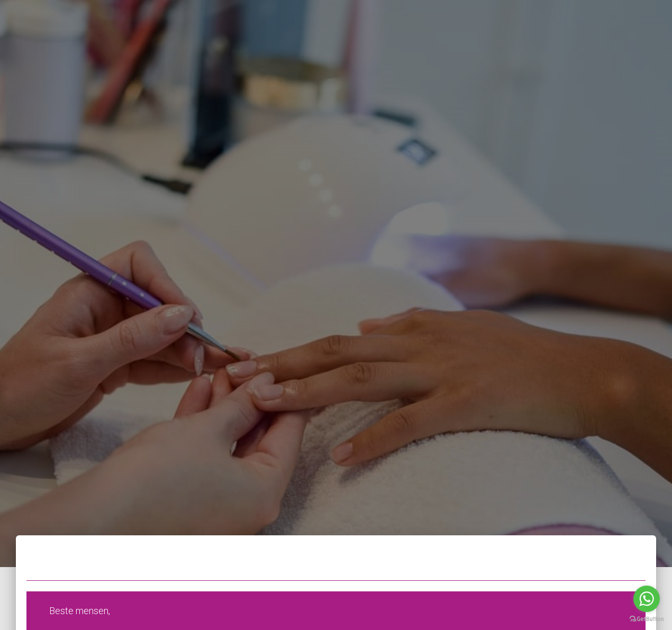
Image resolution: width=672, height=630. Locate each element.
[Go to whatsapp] (647, 599)
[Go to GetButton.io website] (647, 619)
